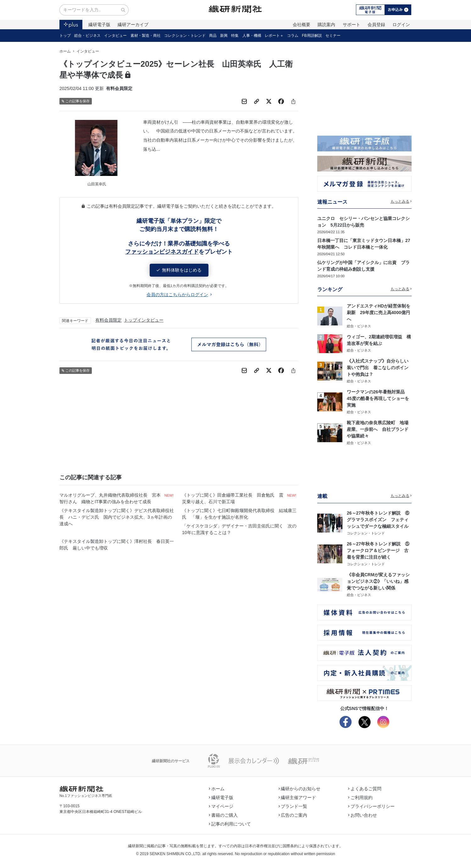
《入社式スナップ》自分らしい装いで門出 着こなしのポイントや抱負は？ (378, 368)
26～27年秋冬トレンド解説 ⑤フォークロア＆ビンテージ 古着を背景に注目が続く (378, 550)
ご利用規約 (360, 798)
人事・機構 (252, 36)
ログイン (401, 25)
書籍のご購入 (223, 815)
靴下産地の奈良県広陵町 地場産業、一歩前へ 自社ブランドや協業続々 (378, 429)
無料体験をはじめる (179, 270)
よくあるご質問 (365, 789)
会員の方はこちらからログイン (179, 295)
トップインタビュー (144, 320)
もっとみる (401, 201)
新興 (224, 36)
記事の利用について (230, 824)
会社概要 (302, 25)
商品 (213, 36)
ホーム (65, 51)
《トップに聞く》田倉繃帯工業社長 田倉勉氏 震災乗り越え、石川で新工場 (233, 498)
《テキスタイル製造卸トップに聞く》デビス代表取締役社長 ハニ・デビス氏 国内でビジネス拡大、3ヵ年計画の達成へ (117, 517)
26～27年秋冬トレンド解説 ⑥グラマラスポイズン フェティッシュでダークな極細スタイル (378, 520)
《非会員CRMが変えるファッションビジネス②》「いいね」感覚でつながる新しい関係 (378, 581)
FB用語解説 (312, 36)
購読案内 (326, 25)
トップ (65, 36)
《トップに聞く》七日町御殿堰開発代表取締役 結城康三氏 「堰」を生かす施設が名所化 (239, 514)
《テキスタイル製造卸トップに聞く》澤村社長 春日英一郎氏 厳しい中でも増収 (117, 545)
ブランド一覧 (293, 806)
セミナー (333, 36)
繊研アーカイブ (133, 25)
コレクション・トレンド (185, 36)
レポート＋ (274, 36)
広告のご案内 (293, 815)
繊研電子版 (99, 25)
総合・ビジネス (87, 36)
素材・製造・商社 (146, 36)
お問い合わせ (363, 815)
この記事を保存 (76, 101)
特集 (235, 36)
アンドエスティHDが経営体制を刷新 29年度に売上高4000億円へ (379, 313)
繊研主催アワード (297, 798)
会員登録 (376, 25)
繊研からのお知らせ (300, 789)
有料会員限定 (108, 320)
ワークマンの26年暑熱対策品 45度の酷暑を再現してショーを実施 (378, 398)
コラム (293, 36)
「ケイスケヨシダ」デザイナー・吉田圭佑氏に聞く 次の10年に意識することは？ (239, 529)
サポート (352, 25)
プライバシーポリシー (371, 806)
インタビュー (115, 36)
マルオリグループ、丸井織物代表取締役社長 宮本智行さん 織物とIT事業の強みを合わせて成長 (110, 498)
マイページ (221, 806)
